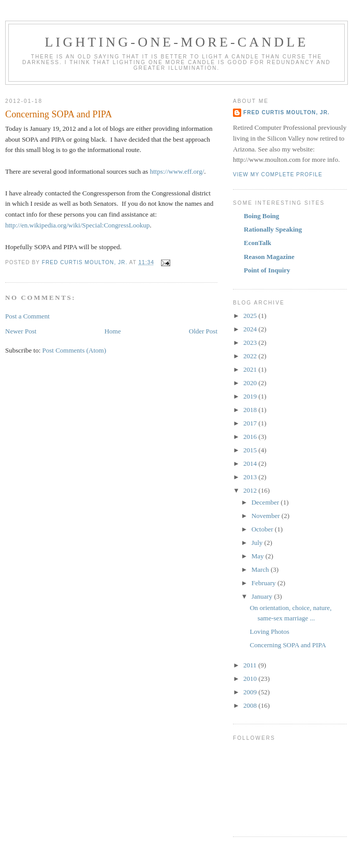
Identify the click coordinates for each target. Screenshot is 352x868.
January (263, 596)
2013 (251, 477)
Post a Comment (27, 316)
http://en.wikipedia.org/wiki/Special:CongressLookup (77, 225)
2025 (251, 316)
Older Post (203, 331)
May (259, 556)
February (265, 583)
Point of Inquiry (267, 270)
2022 (251, 356)
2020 (251, 383)
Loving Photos (269, 631)
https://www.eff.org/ (177, 171)
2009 (251, 692)
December (266, 502)
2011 (251, 665)
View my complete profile (278, 174)
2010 (251, 679)
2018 (251, 410)
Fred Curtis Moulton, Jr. (287, 112)
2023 (251, 342)
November (267, 516)
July (258, 543)
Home (113, 331)
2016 (251, 437)
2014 (251, 463)
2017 (251, 423)
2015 (251, 450)
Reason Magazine (269, 257)
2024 (251, 329)
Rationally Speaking (273, 229)
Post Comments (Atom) (75, 350)
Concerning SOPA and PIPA (288, 645)
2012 (251, 490)
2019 (251, 396)
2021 (251, 369)
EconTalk (258, 243)
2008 (251, 705)
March (261, 569)
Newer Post (21, 331)
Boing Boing (261, 216)
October (263, 529)
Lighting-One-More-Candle (177, 42)
